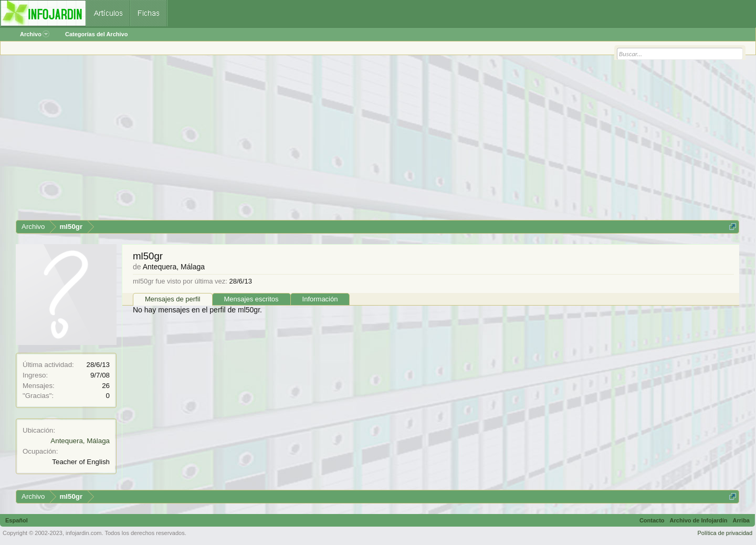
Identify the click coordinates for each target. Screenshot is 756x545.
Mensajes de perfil (173, 299)
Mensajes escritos (251, 299)
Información (320, 299)
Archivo (35, 34)
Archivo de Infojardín (699, 520)
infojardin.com (83, 533)
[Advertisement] (331, 141)
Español (17, 520)
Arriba (741, 520)
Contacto (652, 520)
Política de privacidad (725, 533)
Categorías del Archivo (96, 34)
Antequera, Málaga (80, 441)
